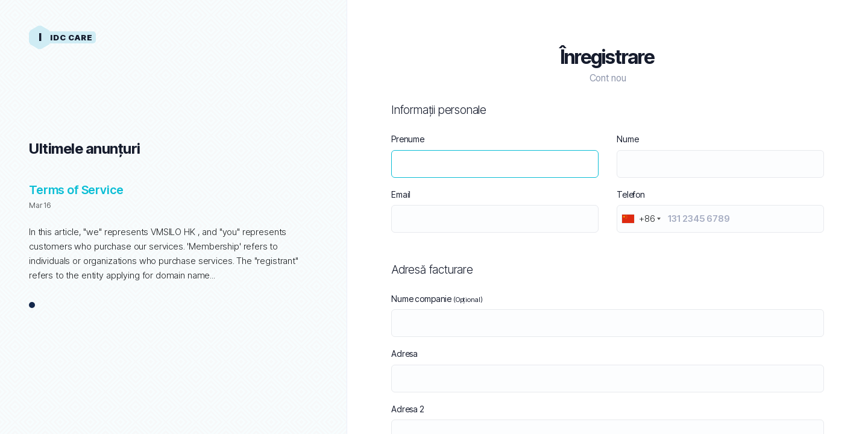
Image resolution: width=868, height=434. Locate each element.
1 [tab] (32, 306)
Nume (627, 139)
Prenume (408, 139)
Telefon (631, 194)
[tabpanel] (173, 239)
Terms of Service (76, 190)
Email (401, 194)
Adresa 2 (408, 409)
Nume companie (437, 299)
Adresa (404, 354)
